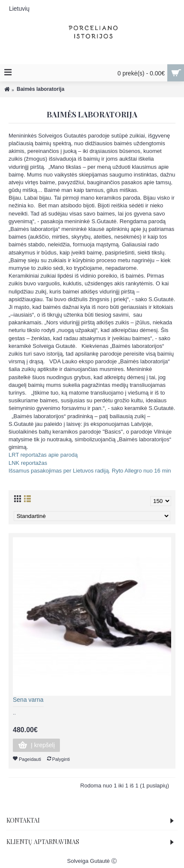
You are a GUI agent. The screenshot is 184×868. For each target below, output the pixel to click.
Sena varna (28, 700)
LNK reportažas (28, 463)
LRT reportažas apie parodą (43, 455)
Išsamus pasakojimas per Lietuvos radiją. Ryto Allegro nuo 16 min (90, 471)
